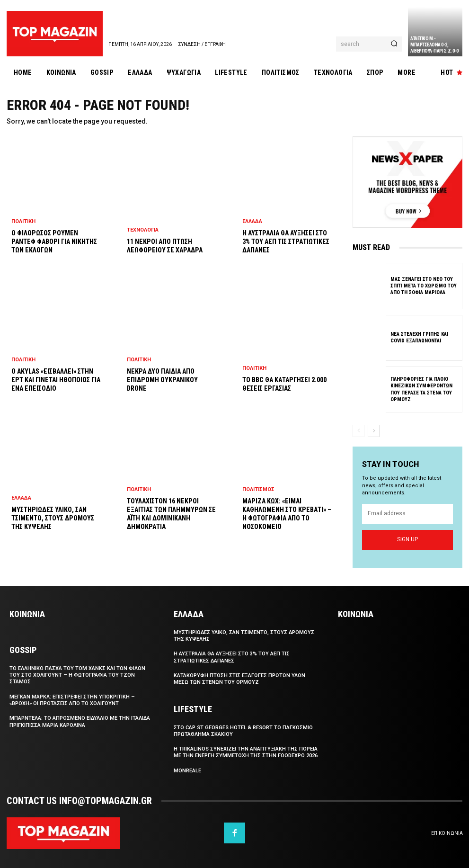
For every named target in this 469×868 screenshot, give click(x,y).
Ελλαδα (21, 498)
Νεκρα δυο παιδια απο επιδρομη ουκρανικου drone (162, 380)
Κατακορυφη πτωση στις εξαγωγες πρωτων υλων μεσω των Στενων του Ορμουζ (239, 679)
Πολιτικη (23, 221)
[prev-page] (358, 431)
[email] (407, 513)
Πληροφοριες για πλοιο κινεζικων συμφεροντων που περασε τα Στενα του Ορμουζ (421, 389)
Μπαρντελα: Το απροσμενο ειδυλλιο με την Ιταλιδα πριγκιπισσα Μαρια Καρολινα (80, 721)
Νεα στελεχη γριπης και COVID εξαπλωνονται (419, 337)
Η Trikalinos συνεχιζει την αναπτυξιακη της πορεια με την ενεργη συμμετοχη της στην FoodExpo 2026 (246, 752)
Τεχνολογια (143, 230)
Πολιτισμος (258, 489)
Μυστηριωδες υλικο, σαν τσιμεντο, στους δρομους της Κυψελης (53, 518)
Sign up (407, 539)
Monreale (187, 771)
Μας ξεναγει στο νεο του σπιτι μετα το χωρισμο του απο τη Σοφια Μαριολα (424, 286)
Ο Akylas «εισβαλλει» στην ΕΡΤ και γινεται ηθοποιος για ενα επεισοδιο (56, 380)
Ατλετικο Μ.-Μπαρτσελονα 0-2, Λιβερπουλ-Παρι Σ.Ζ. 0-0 (434, 45)
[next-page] (374, 431)
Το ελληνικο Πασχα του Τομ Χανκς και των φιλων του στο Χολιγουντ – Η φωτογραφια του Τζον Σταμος (77, 675)
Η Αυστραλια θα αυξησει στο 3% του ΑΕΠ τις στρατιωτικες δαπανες (286, 242)
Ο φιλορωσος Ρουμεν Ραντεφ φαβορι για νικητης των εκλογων (54, 242)
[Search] (394, 44)
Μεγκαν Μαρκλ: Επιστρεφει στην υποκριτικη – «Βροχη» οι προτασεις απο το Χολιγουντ (72, 700)
